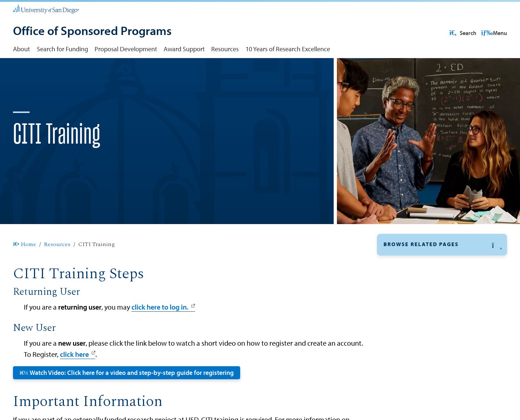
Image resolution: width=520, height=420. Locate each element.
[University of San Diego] (46, 9)
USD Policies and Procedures (423, 371)
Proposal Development (126, 49)
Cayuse (394, 286)
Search (493, 33)
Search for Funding (62, 49)
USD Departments (408, 354)
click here (74, 377)
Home (24, 268)
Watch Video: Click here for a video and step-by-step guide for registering (127, 395)
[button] (442, 268)
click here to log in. (160, 330)
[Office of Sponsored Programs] (92, 31)
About (21, 49)
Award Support (184, 49)
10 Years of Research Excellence (288, 49)
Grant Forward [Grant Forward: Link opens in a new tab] (403, 320)
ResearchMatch (405, 337)
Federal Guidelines (409, 303)
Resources (225, 49)
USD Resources (449, 33)
